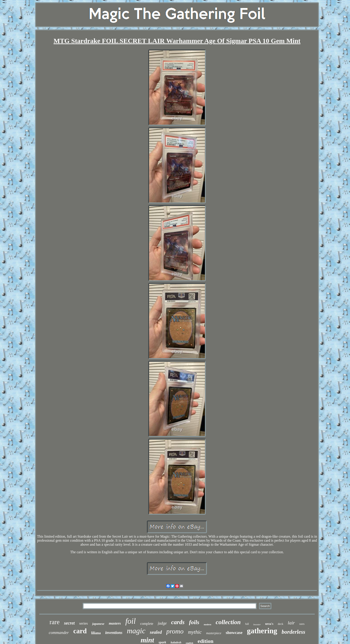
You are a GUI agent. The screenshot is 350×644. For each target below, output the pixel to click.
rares (302, 624)
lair (291, 623)
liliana (96, 633)
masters (115, 623)
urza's (269, 624)
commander (59, 633)
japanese (98, 624)
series (84, 623)
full (247, 624)
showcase (234, 633)
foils (194, 622)
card (80, 631)
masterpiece (214, 633)
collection (228, 622)
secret (69, 623)
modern (207, 624)
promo (175, 631)
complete (147, 624)
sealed (156, 632)
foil (130, 621)
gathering (262, 631)
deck (281, 624)
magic (136, 631)
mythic (195, 632)
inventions (114, 633)
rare (55, 622)
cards (178, 622)
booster (257, 624)
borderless (294, 632)
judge (162, 623)
